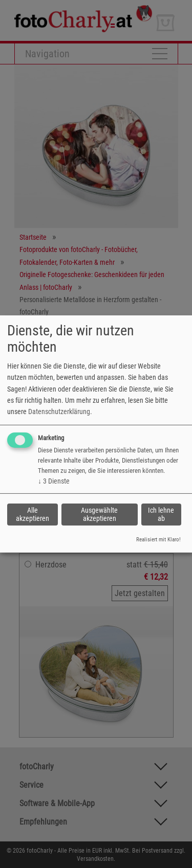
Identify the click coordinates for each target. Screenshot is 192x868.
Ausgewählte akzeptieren (99, 514)
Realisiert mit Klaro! (158, 540)
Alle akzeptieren (33, 514)
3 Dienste (54, 481)
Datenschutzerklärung (59, 412)
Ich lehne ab (161, 514)
